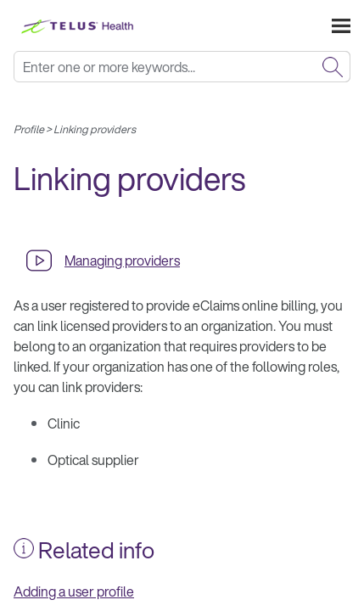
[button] (333, 67)
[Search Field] (182, 67)
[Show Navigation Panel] (341, 25)
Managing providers (122, 261)
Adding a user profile (74, 591)
